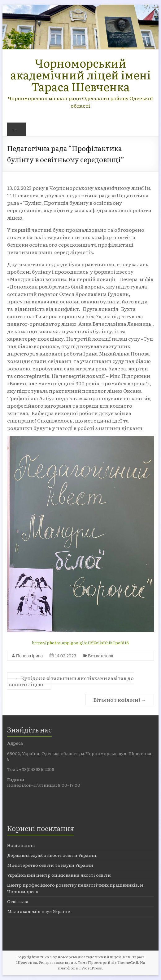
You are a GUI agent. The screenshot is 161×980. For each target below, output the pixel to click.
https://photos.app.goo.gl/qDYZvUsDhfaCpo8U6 (80, 643)
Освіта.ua (18, 901)
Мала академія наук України (39, 911)
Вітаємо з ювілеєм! (120, 700)
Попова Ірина (29, 656)
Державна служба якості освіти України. (52, 855)
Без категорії (100, 656)
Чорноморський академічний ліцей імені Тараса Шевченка (80, 75)
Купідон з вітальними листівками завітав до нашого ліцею (70, 681)
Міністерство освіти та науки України (50, 865)
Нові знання (21, 845)
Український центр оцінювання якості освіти (59, 875)
